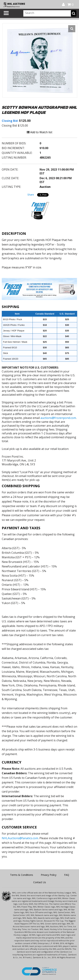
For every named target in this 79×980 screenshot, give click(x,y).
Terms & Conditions (22, 875)
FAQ (67, 875)
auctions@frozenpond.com (58, 418)
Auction (45, 187)
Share (31, 195)
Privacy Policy (49, 875)
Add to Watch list (39, 132)
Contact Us (40, 882)
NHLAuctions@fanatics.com (20, 838)
